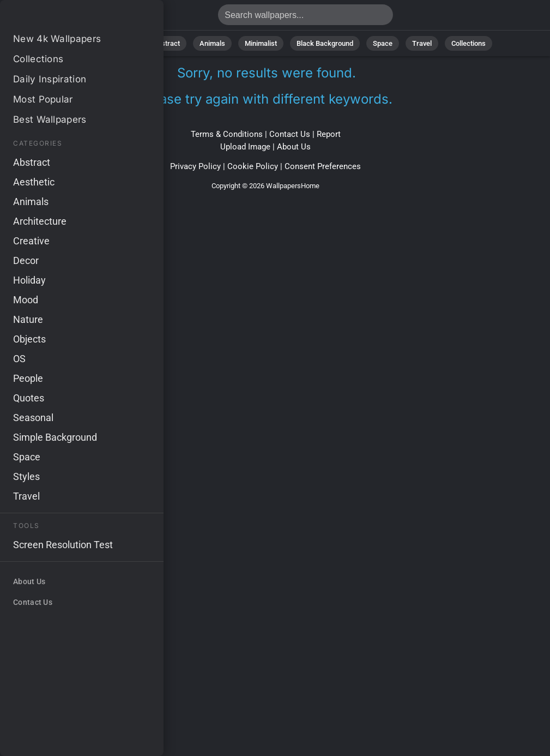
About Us (294, 147)
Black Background (325, 43)
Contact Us (290, 134)
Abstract (166, 43)
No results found (65, 18)
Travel (422, 43)
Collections (469, 43)
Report (329, 134)
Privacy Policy (195, 166)
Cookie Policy (253, 166)
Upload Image (245, 147)
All (88, 43)
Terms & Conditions (227, 134)
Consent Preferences (323, 166)
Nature (122, 43)
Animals (212, 43)
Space (383, 43)
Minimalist (261, 43)
